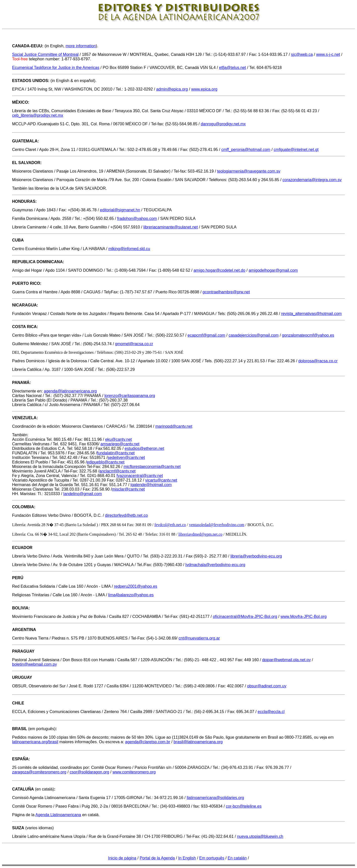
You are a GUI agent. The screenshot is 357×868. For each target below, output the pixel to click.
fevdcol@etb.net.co (170, 525)
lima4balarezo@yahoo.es (131, 595)
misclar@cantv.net (128, 489)
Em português (212, 858)
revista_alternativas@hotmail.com (311, 314)
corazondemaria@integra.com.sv (312, 180)
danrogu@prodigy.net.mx (223, 124)
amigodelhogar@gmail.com (273, 270)
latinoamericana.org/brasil (35, 742)
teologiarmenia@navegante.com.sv (249, 171)
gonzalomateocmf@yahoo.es (308, 335)
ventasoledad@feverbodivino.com (217, 525)
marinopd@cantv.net (174, 426)
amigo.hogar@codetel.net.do (220, 270)
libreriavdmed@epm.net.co (201, 534)
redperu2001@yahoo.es (136, 586)
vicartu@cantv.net (161, 480)
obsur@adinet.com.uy (267, 686)
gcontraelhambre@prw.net (226, 292)
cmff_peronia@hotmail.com (246, 150)
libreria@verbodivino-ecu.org (256, 556)
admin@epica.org (172, 89)
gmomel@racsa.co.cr (134, 344)
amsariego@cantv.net (120, 444)
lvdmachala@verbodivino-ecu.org (215, 565)
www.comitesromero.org (134, 772)
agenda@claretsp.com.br (148, 742)
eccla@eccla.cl (271, 712)
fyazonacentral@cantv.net (140, 476)
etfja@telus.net (233, 68)
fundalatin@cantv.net (116, 453)
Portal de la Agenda (157, 858)
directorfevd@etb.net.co (126, 515)
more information (81, 46)
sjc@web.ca (302, 54)
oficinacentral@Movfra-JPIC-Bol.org (245, 617)
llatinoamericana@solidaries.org (215, 798)
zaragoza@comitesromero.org (39, 772)
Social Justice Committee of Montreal (45, 54)
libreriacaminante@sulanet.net (170, 227)
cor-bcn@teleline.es (244, 806)
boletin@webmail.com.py (34, 664)
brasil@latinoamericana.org (198, 742)
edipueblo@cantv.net (106, 462)
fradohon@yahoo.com (137, 219)
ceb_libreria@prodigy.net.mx (38, 115)
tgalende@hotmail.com (151, 485)
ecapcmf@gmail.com (206, 335)
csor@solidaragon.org (90, 772)
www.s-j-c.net (328, 54)
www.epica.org (204, 89)
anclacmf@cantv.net (118, 471)
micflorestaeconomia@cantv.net (152, 467)
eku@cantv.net (119, 439)
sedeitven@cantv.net (126, 458)
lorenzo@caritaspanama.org (130, 396)
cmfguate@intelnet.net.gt (296, 150)
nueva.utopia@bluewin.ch (260, 836)
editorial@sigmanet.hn (120, 210)
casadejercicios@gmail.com (254, 335)
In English (187, 858)
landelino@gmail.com (82, 494)
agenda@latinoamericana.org (70, 391)
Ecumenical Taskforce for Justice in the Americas (56, 68)
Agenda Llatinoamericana (58, 815)
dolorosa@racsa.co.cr (318, 361)
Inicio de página (122, 858)
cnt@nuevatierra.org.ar (199, 638)
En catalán (237, 858)
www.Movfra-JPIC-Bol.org (304, 617)
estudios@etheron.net (144, 448)
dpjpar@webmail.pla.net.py (286, 660)
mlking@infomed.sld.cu (129, 249)
